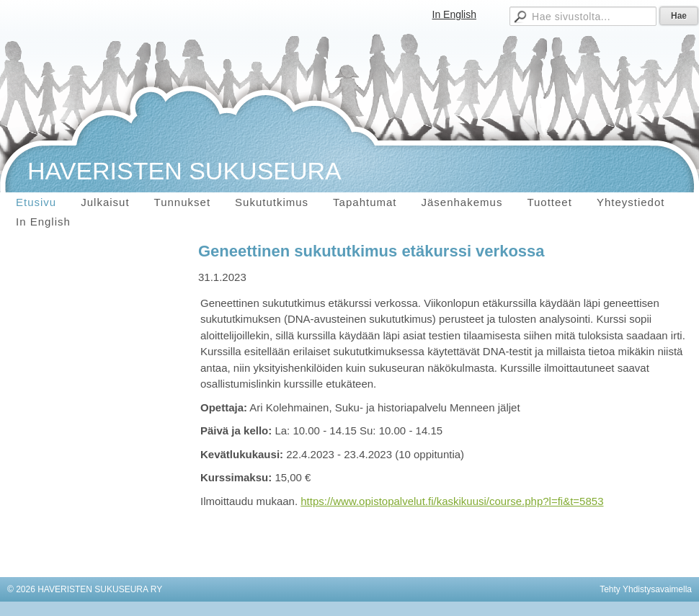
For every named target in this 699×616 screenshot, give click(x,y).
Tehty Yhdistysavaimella (646, 589)
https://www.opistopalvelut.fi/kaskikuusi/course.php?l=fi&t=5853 (452, 501)
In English (454, 14)
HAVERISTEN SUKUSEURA (184, 171)
